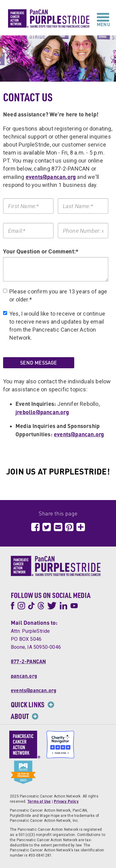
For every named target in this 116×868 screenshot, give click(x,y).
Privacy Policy (66, 801)
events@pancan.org (51, 177)
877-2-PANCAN (28, 661)
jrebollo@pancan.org (42, 412)
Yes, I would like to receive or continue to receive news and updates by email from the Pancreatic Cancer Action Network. (54, 326)
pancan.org (24, 676)
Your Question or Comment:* (41, 251)
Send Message (39, 363)
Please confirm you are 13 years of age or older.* (55, 295)
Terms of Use (39, 801)
